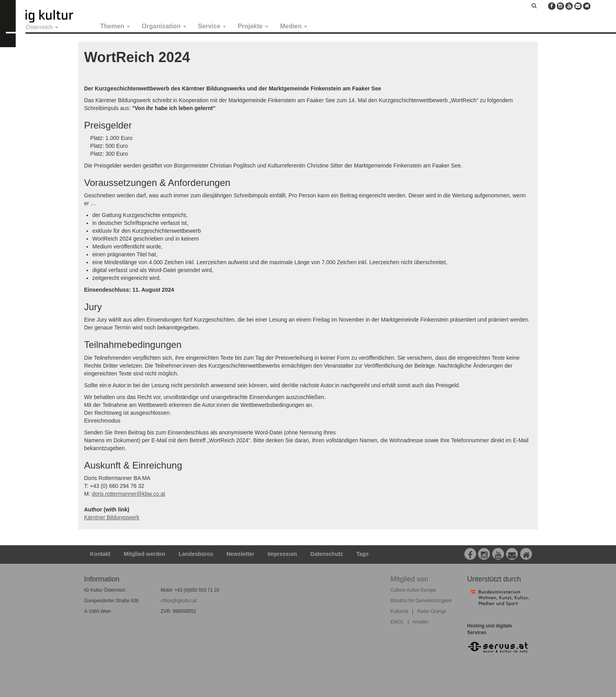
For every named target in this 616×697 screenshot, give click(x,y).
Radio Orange (432, 611)
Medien (294, 26)
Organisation (164, 26)
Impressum (282, 554)
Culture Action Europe (413, 590)
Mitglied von (409, 579)
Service (212, 26)
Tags (363, 554)
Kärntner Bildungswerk (112, 517)
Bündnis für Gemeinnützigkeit (421, 601)
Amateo (421, 622)
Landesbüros (196, 554)
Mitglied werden (145, 554)
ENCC (397, 622)
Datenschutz (327, 554)
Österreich (42, 27)
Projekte (253, 26)
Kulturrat (399, 611)
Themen (115, 26)
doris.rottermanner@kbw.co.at (128, 494)
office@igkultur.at (179, 601)
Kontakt (100, 554)
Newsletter (241, 554)
